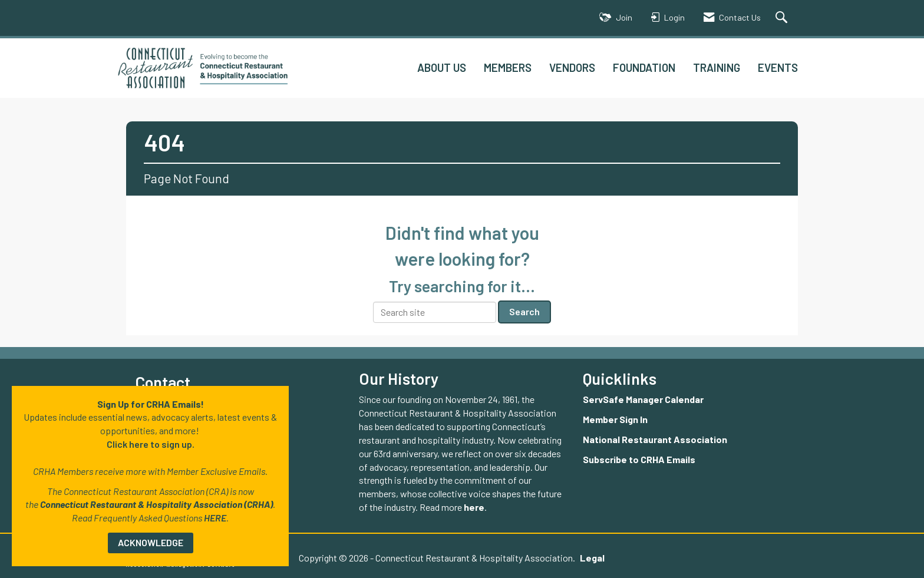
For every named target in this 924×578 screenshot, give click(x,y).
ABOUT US (442, 67)
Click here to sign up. (151, 444)
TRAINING (717, 67)
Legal (592, 558)
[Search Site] (783, 18)
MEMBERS (508, 67)
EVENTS (778, 67)
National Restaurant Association (655, 439)
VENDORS (572, 67)
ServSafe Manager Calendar (643, 399)
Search (524, 311)
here (474, 507)
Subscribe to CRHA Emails (639, 459)
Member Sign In (615, 419)
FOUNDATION (644, 67)
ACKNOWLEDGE (151, 542)
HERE (215, 518)
